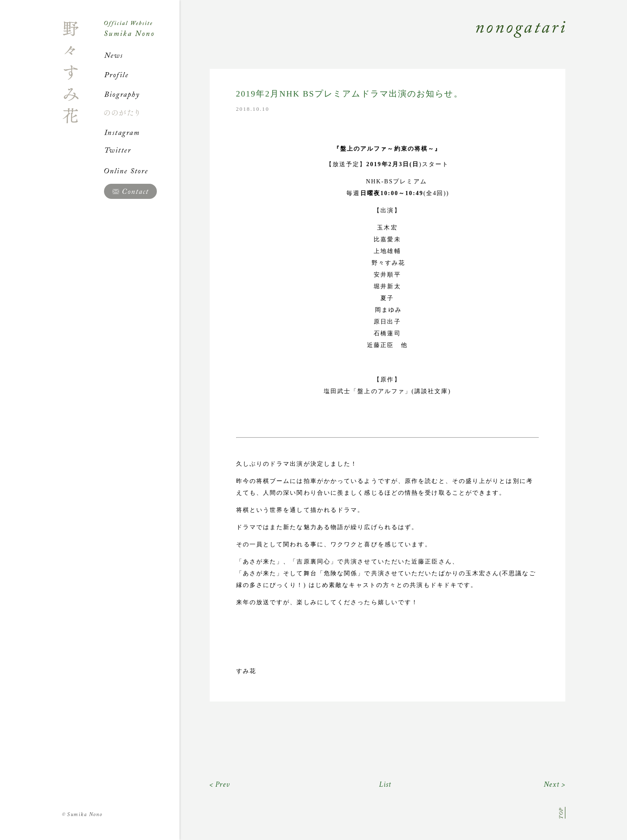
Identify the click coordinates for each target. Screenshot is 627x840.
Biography (142, 94)
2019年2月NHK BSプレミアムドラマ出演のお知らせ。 (350, 94)
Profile (142, 75)
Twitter (142, 151)
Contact (130, 191)
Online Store (142, 171)
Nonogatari (372, 39)
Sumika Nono (82, 814)
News (142, 55)
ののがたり (142, 113)
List (385, 784)
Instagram (142, 132)
